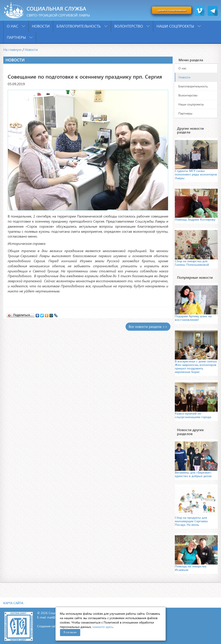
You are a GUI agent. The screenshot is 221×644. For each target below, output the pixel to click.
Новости (41, 26)
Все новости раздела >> (148, 326)
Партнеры (20, 37)
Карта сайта (13, 603)
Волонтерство (132, 26)
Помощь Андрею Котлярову (195, 219)
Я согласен (70, 632)
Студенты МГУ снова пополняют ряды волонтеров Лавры (196, 174)
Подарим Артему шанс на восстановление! (193, 318)
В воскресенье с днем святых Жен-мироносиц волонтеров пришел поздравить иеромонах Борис (196, 366)
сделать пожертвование (172, 10)
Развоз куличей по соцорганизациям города (193, 415)
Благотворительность (82, 26)
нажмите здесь (103, 627)
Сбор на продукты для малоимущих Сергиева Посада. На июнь (191, 521)
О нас (16, 26)
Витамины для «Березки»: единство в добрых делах (193, 474)
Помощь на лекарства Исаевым (191, 568)
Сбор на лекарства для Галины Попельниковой (192, 263)
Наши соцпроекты (179, 26)
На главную (12, 49)
